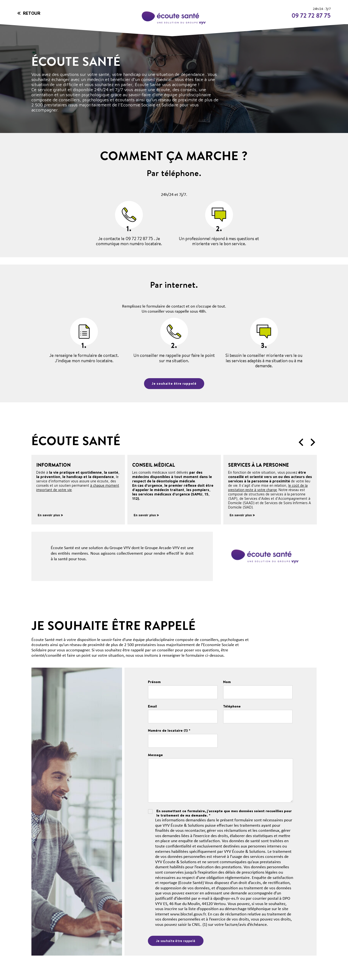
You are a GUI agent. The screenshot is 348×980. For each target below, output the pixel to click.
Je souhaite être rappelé (174, 383)
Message (155, 755)
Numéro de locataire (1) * (169, 731)
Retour (32, 13)
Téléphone (232, 706)
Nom (227, 682)
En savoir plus (50, 515)
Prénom (154, 682)
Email (152, 706)
